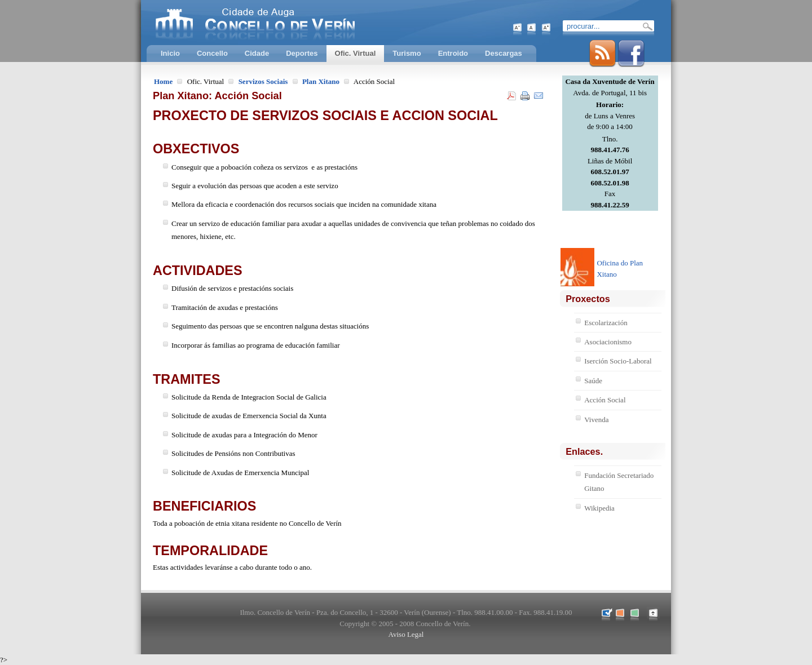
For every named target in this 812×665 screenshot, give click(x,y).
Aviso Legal (406, 634)
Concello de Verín (302, 23)
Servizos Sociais (263, 81)
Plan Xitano (321, 81)
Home (163, 81)
